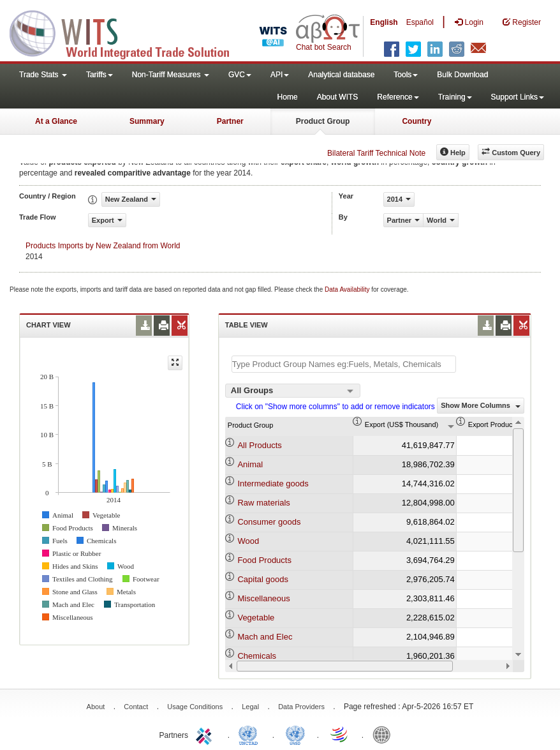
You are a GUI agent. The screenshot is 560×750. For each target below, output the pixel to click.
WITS (128, 32)
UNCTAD (251, 734)
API (280, 75)
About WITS (338, 97)
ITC (206, 734)
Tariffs (99, 75)
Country (416, 121)
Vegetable (256, 618)
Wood (248, 541)
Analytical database (341, 75)
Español (420, 22)
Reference (398, 97)
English (384, 22)
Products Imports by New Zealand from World (103, 246)
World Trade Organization (340, 734)
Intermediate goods (273, 484)
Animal (250, 464)
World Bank (385, 734)
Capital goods (263, 579)
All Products (259, 445)
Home (288, 97)
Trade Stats (43, 75)
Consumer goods (269, 522)
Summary (147, 121)
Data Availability (348, 289)
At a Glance (56, 121)
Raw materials (263, 503)
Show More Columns (481, 405)
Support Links (518, 97)
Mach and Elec (265, 637)
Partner (230, 121)
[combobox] (293, 391)
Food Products (264, 560)
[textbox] (344, 364)
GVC (240, 75)
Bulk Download (462, 75)
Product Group (323, 121)
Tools (406, 75)
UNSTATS (295, 734)
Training (455, 97)
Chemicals (257, 656)
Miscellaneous (263, 598)
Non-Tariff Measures (171, 75)
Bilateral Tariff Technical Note (376, 153)
